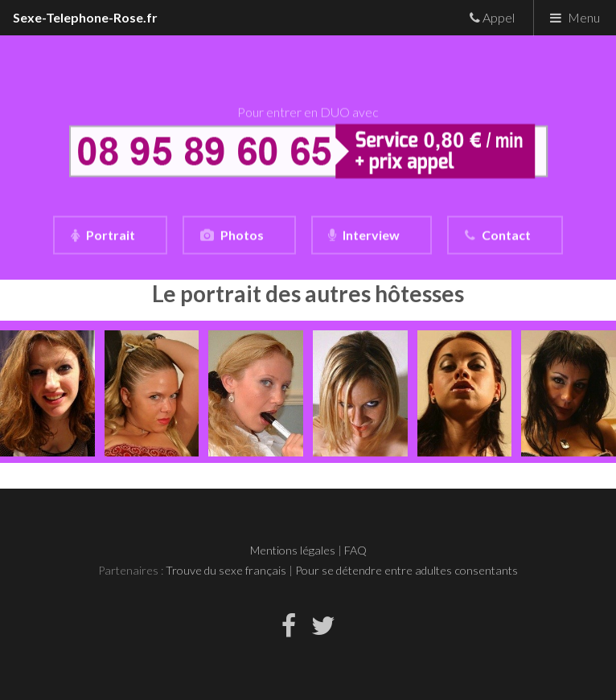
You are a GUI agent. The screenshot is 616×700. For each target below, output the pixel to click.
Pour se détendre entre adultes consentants (407, 570)
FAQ (355, 550)
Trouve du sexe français (226, 570)
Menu (584, 17)
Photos (242, 235)
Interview (371, 235)
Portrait (111, 235)
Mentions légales (293, 550)
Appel (497, 17)
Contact (506, 235)
